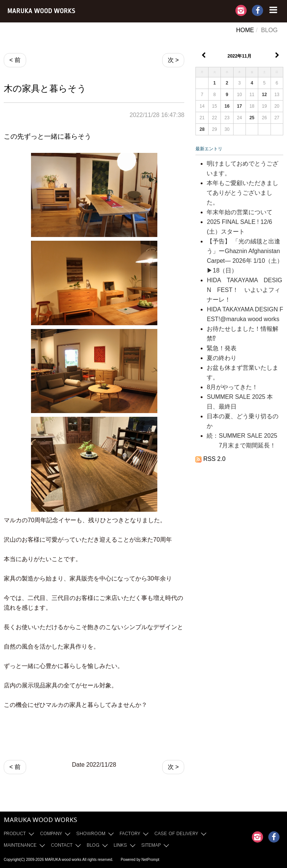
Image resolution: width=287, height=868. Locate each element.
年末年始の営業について (240, 212)
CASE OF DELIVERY (176, 833)
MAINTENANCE (20, 845)
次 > (173, 60)
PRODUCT (15, 833)
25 (252, 118)
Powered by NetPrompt (140, 860)
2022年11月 (240, 56)
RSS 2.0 (210, 459)
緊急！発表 (222, 348)
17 (239, 106)
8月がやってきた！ (232, 387)
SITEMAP (151, 845)
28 (202, 129)
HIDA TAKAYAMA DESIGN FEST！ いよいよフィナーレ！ (244, 290)
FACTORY (130, 833)
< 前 (15, 60)
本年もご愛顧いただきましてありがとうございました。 (243, 193)
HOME (245, 30)
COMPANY (51, 833)
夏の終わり (222, 358)
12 (264, 95)
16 (227, 106)
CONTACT (62, 845)
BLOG (93, 845)
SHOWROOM (91, 833)
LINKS (120, 845)
